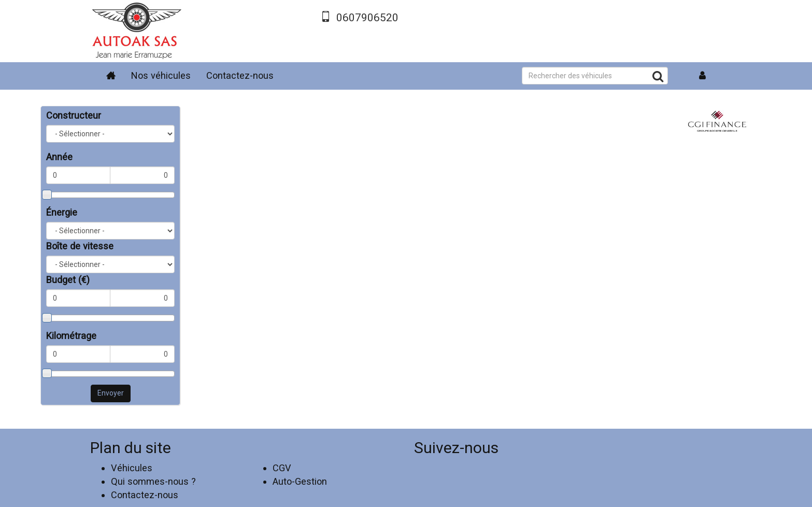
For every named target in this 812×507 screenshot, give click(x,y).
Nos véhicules (161, 75)
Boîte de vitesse (80, 246)
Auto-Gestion (300, 481)
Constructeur (74, 115)
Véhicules (132, 468)
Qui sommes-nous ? (153, 481)
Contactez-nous (240, 75)
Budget (68, 280)
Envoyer (111, 393)
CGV (282, 468)
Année (59, 157)
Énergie (62, 212)
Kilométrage (71, 336)
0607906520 (367, 18)
